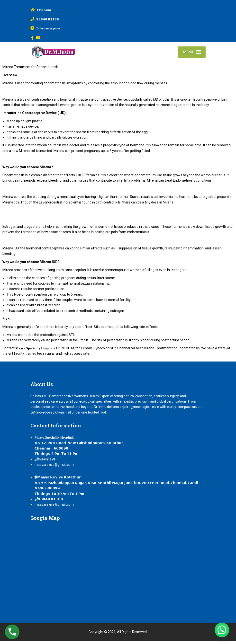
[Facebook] (32, 38)
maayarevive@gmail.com (54, 468)
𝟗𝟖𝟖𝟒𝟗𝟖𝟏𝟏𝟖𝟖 (46, 462)
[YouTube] (38, 38)
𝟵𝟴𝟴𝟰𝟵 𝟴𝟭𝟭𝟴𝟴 (50, 502)
